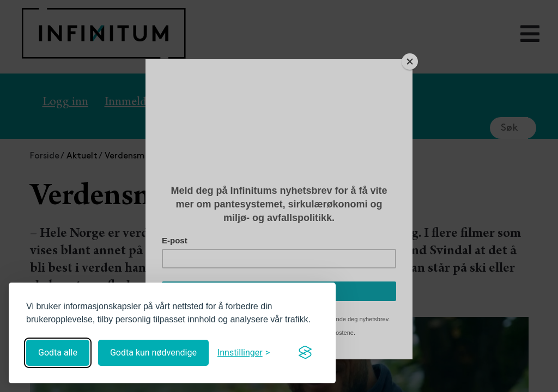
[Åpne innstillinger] (244, 353)
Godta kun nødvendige (153, 353)
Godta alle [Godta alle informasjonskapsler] (58, 353)
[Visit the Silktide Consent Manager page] (305, 353)
